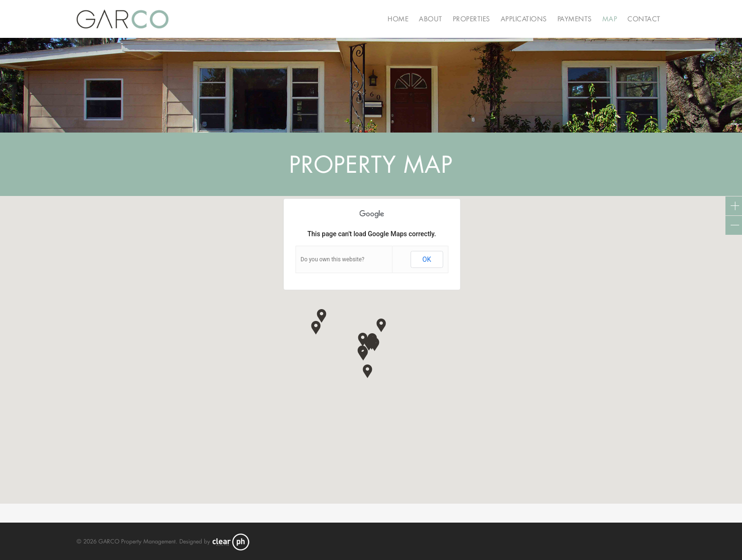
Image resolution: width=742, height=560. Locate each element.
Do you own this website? (332, 259)
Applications (524, 19)
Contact (644, 19)
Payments (575, 19)
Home (398, 19)
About (431, 19)
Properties (472, 19)
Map (610, 19)
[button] (363, 353)
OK (427, 259)
